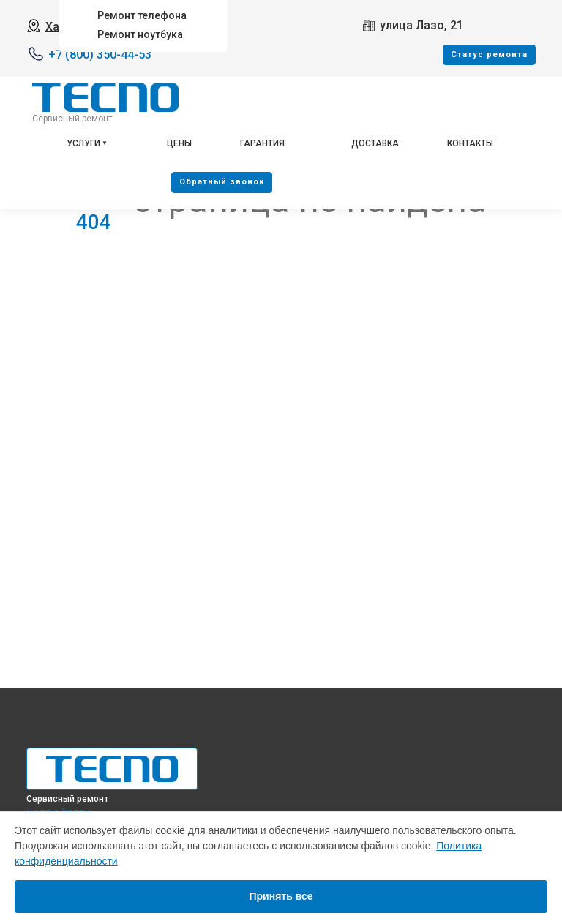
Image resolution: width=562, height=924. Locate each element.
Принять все (281, 896)
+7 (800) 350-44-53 (100, 55)
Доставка (375, 143)
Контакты (470, 143)
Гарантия (262, 143)
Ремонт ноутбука (140, 34)
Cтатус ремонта (489, 55)
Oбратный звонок (222, 182)
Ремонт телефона (142, 15)
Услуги (83, 143)
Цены (179, 143)
